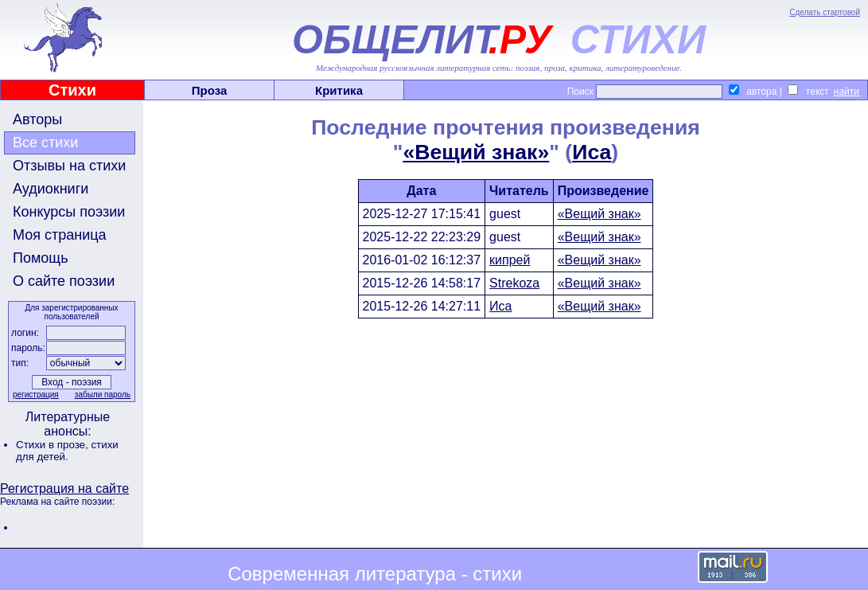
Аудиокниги (51, 189)
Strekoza (514, 283)
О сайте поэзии (64, 281)
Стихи (72, 90)
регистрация (36, 395)
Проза (210, 90)
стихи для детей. (67, 451)
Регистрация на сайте (64, 488)
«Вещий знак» (476, 152)
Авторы (37, 119)
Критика (339, 90)
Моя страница (60, 235)
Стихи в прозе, (53, 445)
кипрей (510, 260)
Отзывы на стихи (69, 166)
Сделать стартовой (825, 12)
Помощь (41, 258)
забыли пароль (103, 395)
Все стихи (45, 143)
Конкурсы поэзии (69, 212)
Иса (592, 152)
